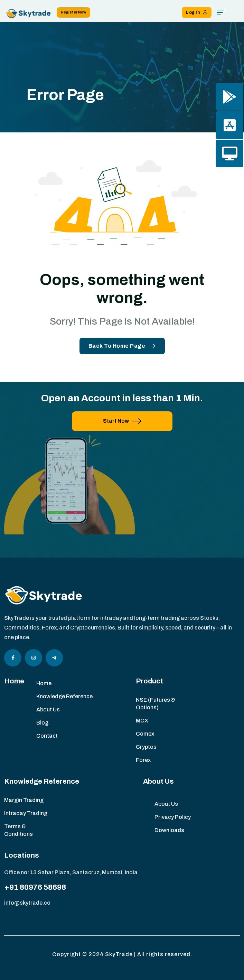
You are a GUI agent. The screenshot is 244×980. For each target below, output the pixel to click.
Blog (42, 723)
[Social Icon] (13, 658)
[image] (69, 489)
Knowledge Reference (64, 696)
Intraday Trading (26, 813)
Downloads (169, 830)
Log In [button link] (197, 12)
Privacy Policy (173, 817)
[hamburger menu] (220, 12)
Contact (47, 736)
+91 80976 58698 (35, 887)
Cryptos (146, 747)
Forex (143, 760)
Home (44, 683)
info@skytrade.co (27, 903)
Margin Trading (24, 800)
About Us (48, 710)
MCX (142, 721)
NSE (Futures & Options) (156, 704)
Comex (145, 734)
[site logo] (28, 13)
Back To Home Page (122, 346)
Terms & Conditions (18, 830)
